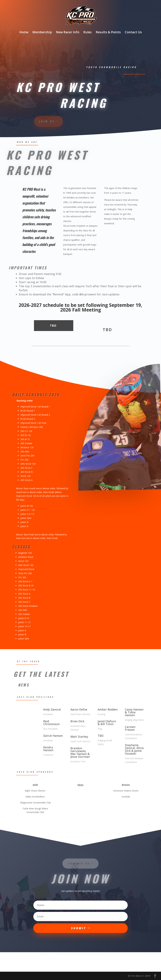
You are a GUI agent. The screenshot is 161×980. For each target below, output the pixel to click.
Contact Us (133, 33)
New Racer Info (68, 33)
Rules (87, 33)
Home (24, 33)
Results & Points (108, 33)
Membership (42, 33)
